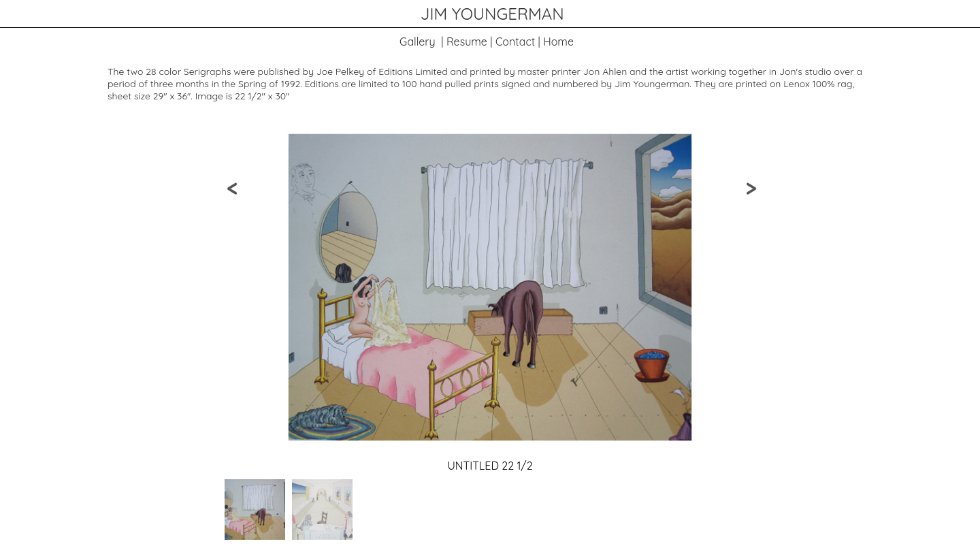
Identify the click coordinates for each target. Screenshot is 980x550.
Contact (515, 42)
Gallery (418, 42)
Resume (467, 42)
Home (558, 42)
